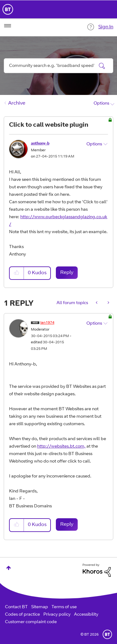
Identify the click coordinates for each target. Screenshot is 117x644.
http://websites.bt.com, (61, 447)
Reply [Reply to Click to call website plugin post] (67, 273)
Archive (17, 103)
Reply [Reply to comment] (67, 524)
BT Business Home (8, 9)
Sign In (106, 27)
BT (107, 634)
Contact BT (16, 607)
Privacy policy (57, 615)
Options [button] (101, 104)
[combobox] (58, 66)
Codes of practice (22, 615)
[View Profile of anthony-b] (40, 143)
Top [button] (9, 568)
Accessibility (86, 615)
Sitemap (40, 607)
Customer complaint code (31, 622)
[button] (17, 273)
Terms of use (64, 607)
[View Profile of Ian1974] (47, 323)
